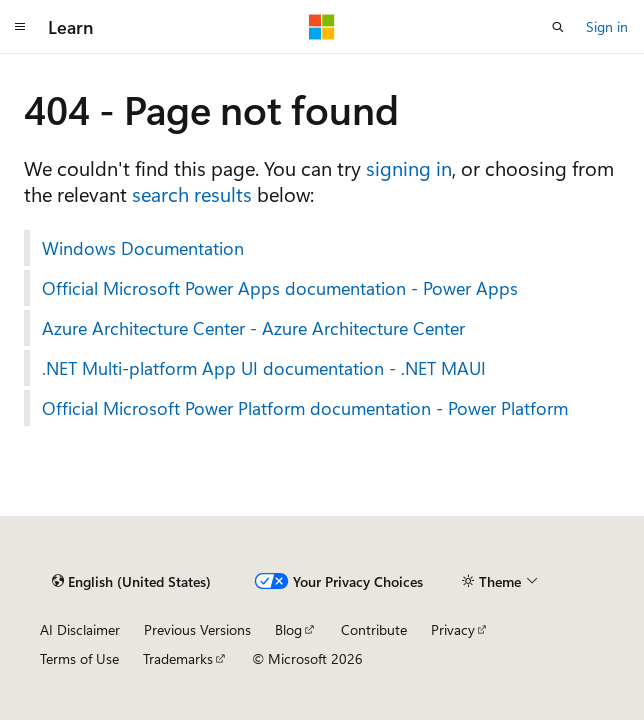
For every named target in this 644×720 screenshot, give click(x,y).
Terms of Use (79, 658)
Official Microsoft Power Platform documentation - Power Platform (305, 408)
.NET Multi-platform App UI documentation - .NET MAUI (264, 368)
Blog (288, 629)
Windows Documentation (143, 248)
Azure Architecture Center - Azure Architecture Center (253, 328)
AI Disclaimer (80, 629)
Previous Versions (197, 629)
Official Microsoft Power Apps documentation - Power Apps (280, 288)
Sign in (607, 26)
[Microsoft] (322, 27)
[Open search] (558, 27)
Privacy (453, 629)
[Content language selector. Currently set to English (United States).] (131, 581)
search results (192, 193)
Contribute (374, 629)
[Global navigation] (20, 27)
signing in (409, 167)
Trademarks (178, 658)
